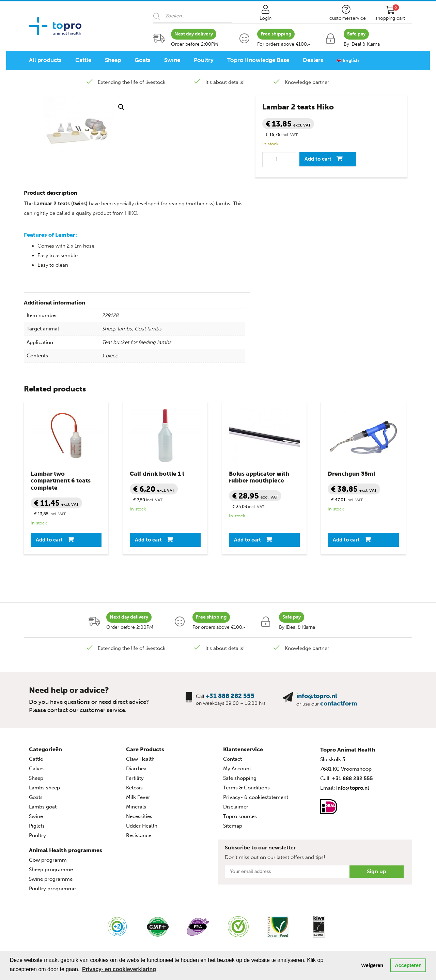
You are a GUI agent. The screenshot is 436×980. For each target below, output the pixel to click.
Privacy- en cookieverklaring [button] (119, 969)
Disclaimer (236, 807)
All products (45, 60)
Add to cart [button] (49, 540)
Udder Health (142, 826)
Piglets (37, 826)
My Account (237, 769)
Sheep (113, 60)
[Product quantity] (279, 160)
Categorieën (45, 749)
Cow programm (48, 860)
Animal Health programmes (66, 850)
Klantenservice (243, 749)
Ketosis (134, 788)
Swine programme (51, 879)
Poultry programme (52, 889)
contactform (339, 703)
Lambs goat (43, 807)
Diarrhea (136, 769)
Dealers (313, 60)
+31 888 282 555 (230, 696)
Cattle (83, 60)
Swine (172, 60)
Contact (232, 759)
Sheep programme (51, 870)
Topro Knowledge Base (258, 60)
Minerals (136, 807)
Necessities (139, 816)
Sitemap (233, 826)
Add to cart (318, 159)
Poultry (204, 60)
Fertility (135, 778)
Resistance (139, 835)
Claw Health (140, 759)
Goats (143, 60)
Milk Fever (138, 797)
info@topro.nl (317, 696)
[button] (121, 107)
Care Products (145, 749)
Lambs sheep (44, 788)
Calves (37, 769)
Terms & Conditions (246, 788)
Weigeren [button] (372, 965)
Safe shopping (240, 778)
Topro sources (240, 816)
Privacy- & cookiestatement (256, 797)
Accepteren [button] (408, 965)
